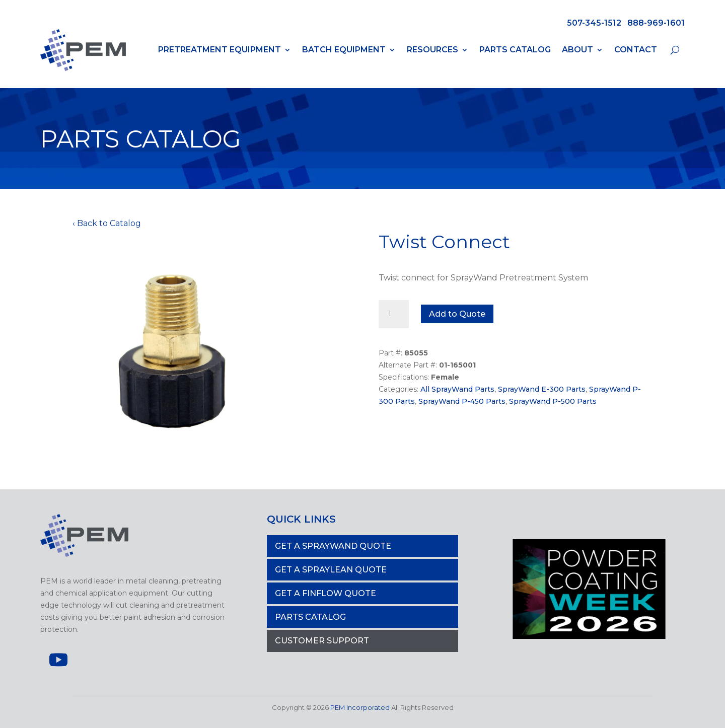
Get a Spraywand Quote (333, 546)
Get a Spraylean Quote (331, 570)
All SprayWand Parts (457, 389)
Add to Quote (457, 314)
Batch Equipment (344, 50)
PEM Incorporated (360, 707)
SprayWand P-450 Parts (462, 401)
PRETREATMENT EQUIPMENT (220, 50)
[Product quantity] (394, 314)
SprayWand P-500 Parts (553, 401)
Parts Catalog (515, 50)
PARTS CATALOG (310, 617)
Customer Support (322, 641)
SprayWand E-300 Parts (542, 389)
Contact (636, 50)
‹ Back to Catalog (107, 223)
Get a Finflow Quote (325, 593)
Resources (432, 50)
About (577, 50)
